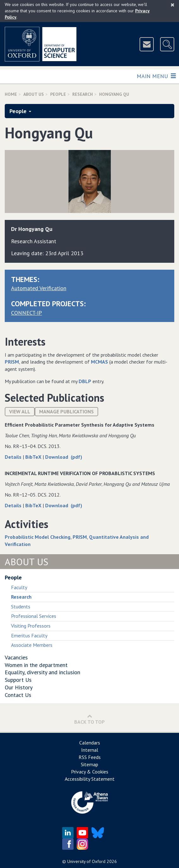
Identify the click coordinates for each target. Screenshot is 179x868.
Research (83, 94)
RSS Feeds (90, 757)
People (58, 94)
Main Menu (156, 76)
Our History (19, 687)
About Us (34, 94)
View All (20, 411)
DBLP (85, 381)
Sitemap (89, 764)
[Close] (173, 5)
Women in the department (36, 665)
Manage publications (66, 411)
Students (21, 606)
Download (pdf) (64, 457)
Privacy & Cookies (90, 772)
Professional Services (34, 616)
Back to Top (89, 719)
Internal (90, 750)
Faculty (19, 587)
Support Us (18, 680)
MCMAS (99, 362)
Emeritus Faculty (29, 635)
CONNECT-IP (27, 313)
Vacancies (16, 657)
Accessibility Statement (90, 779)
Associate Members (32, 645)
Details (14, 457)
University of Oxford (86, 861)
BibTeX (34, 457)
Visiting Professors (31, 626)
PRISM (12, 362)
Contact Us (18, 695)
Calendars (90, 743)
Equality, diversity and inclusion (42, 672)
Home (11, 94)
